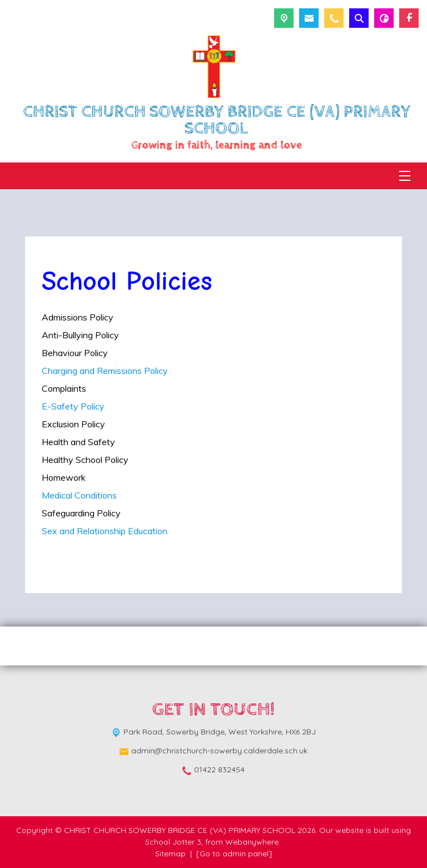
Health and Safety (78, 442)
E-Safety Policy (73, 406)
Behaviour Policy (75, 353)
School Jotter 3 (173, 842)
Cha (50, 371)
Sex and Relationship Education (105, 531)
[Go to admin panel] (234, 854)
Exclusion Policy (73, 424)
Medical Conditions (80, 495)
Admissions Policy (78, 317)
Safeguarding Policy (81, 513)
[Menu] (405, 176)
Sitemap (170, 854)
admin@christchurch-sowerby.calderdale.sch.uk (219, 751)
